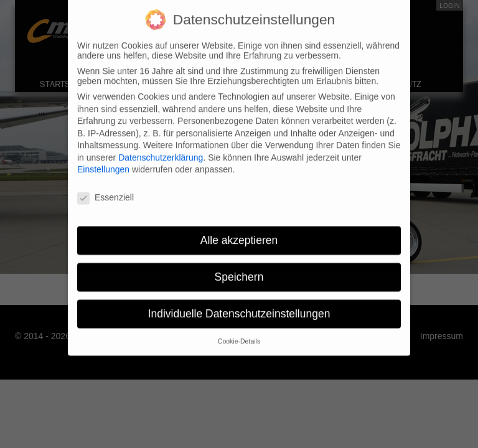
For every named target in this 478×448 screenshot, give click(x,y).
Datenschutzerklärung (161, 152)
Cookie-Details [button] (239, 335)
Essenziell (105, 192)
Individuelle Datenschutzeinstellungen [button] (239, 308)
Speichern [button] (239, 271)
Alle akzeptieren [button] (239, 235)
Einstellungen (103, 164)
